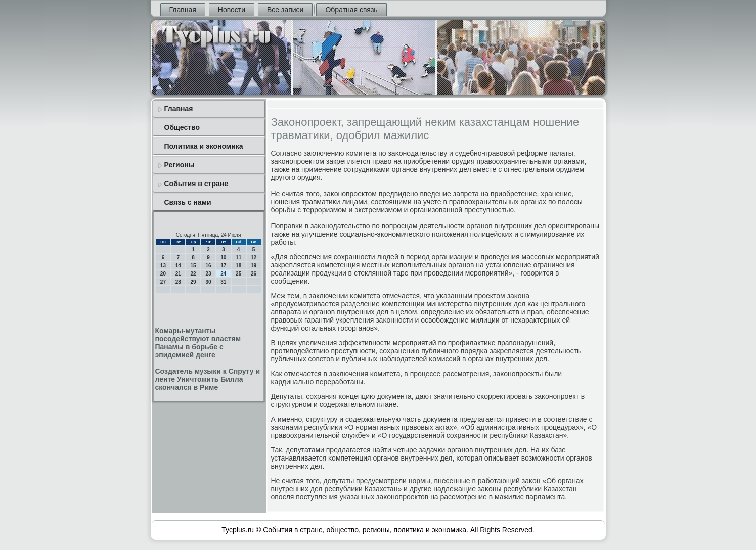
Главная (183, 10)
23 (208, 274)
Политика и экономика (204, 146)
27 (163, 282)
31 (223, 282)
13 (163, 266)
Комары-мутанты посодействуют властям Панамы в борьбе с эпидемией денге (198, 343)
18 (238, 266)
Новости (232, 10)
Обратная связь (351, 10)
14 (178, 266)
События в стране (196, 184)
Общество (182, 127)
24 (223, 274)
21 (178, 274)
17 (223, 266)
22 (193, 274)
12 (254, 258)
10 (223, 258)
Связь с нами (188, 202)
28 (178, 282)
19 (254, 266)
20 (163, 274)
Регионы (180, 165)
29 (193, 282)
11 (238, 258)
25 (238, 274)
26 (254, 274)
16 (208, 266)
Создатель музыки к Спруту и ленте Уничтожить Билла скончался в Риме (208, 379)
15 (193, 266)
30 (208, 282)
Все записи (285, 10)
